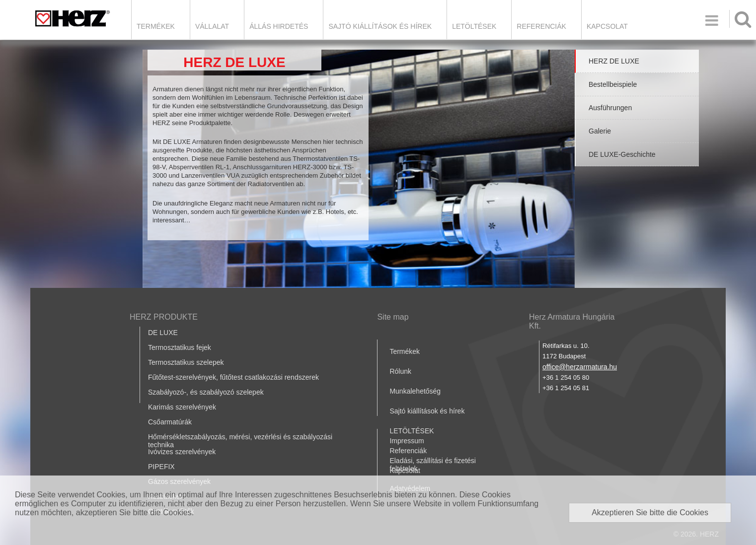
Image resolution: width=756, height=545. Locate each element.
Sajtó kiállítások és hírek (380, 26)
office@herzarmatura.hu (580, 367)
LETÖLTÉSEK (474, 26)
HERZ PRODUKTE (164, 317)
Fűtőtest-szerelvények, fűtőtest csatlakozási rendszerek (233, 377)
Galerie (600, 131)
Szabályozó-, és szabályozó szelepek (206, 392)
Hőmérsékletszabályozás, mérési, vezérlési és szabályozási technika (240, 441)
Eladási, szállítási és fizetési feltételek (433, 465)
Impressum (407, 441)
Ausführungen (610, 108)
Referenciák (541, 26)
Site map (393, 317)
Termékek (156, 26)
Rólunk (400, 371)
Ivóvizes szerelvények (182, 452)
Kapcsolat (607, 26)
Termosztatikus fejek (180, 347)
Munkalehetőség (415, 391)
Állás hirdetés (279, 26)
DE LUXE (163, 333)
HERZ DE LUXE (614, 61)
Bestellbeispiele (613, 84)
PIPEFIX (161, 467)
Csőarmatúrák (170, 422)
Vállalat (212, 26)
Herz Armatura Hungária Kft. (572, 321)
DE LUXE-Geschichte (622, 154)
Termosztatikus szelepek (186, 362)
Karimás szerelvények (182, 407)
